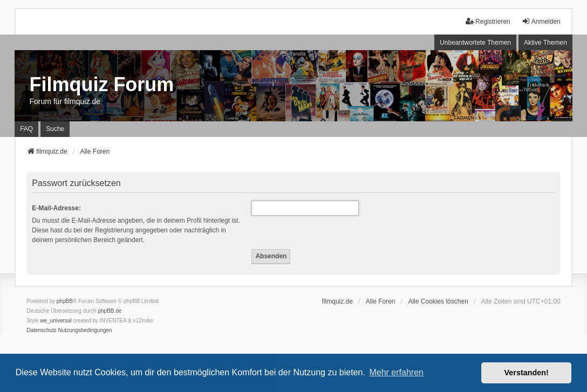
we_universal (56, 321)
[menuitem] (42, 331)
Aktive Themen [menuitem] (545, 43)
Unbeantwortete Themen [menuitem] (475, 43)
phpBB (65, 301)
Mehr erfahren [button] (396, 372)
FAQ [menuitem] (26, 129)
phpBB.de (110, 311)
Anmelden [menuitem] (541, 21)
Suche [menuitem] (55, 129)
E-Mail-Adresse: (56, 208)
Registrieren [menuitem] (488, 21)
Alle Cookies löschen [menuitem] (438, 301)
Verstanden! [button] (527, 373)
